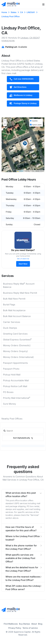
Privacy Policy (15, 628)
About (34, 624)
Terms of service (30, 628)
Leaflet (20, 171)
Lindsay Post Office (10, 16)
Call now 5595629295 (21, 79)
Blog (40, 624)
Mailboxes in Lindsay (21, 95)
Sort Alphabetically (23, 438)
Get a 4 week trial (23, 259)
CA (22, 12)
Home (4, 12)
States (14, 12)
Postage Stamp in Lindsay (23, 104)
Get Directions (18, 87)
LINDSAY (31, 12)
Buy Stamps (25, 624)
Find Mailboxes (11, 624)
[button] (25, 144)
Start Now (23, 264)
